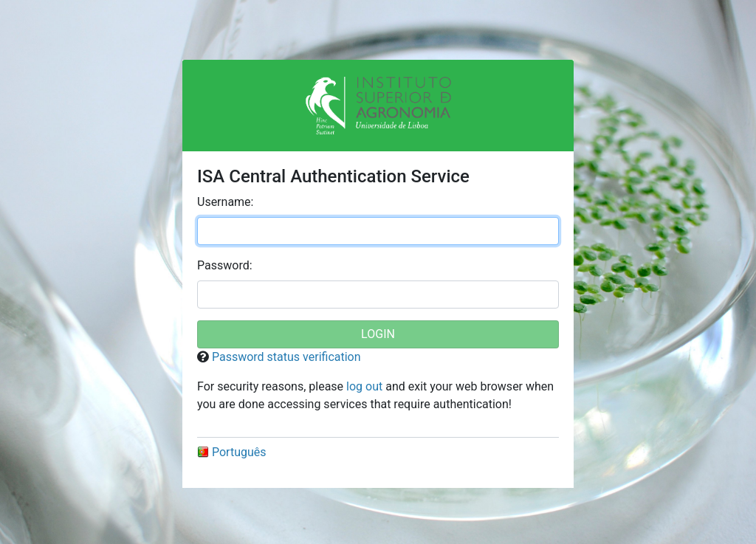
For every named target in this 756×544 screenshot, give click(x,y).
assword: (225, 265)
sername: (225, 202)
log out (364, 386)
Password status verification (286, 357)
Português (232, 452)
